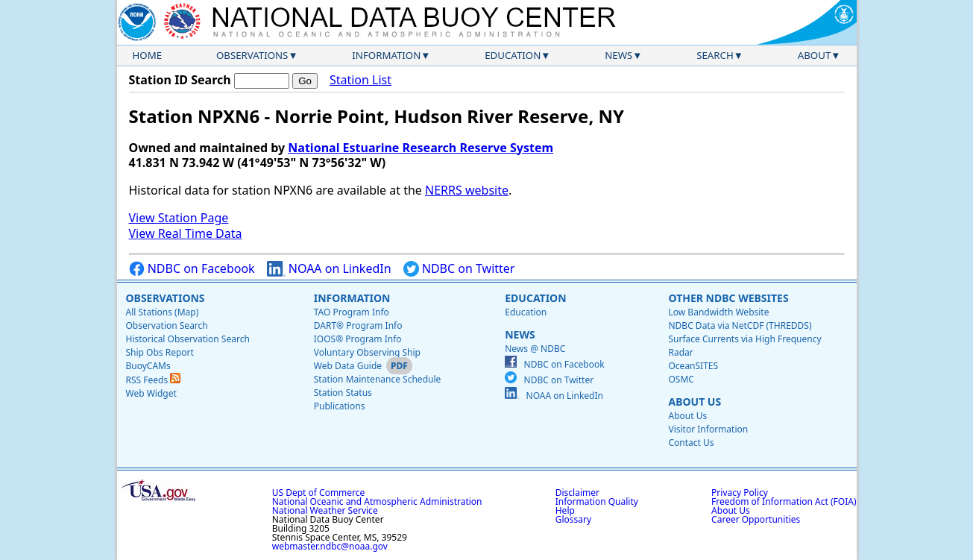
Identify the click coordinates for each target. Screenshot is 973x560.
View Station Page (179, 218)
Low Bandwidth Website (718, 312)
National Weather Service (325, 510)
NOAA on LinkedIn (329, 269)
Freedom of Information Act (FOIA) (784, 501)
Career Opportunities (756, 519)
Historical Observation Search (188, 339)
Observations (252, 55)
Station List (360, 80)
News (618, 55)
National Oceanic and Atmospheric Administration (377, 501)
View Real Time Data (186, 233)
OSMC (681, 379)
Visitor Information (708, 429)
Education (513, 55)
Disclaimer (577, 493)
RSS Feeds (154, 380)
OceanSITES (693, 366)
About (815, 55)
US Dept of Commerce (319, 493)
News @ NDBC (535, 349)
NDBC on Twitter (459, 269)
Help (565, 510)
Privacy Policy (740, 493)
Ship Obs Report (160, 352)
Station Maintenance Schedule (378, 379)
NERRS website (467, 190)
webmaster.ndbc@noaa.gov (330, 546)
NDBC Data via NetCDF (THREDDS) (740, 325)
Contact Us (691, 443)
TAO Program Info (352, 312)
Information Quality (597, 501)
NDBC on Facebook (192, 269)
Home (148, 55)
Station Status (343, 393)
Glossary (573, 519)
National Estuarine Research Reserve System (421, 148)
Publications (340, 406)
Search (715, 55)
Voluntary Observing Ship (367, 352)
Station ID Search (180, 80)
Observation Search (167, 325)
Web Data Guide (348, 366)
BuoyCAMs (148, 366)
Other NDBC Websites (728, 298)
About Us (695, 402)
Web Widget (151, 393)
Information (386, 55)
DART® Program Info (358, 325)
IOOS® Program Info (358, 339)
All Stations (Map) (163, 312)
